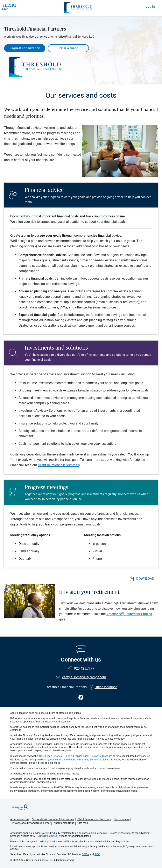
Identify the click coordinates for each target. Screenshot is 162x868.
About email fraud (64, 823)
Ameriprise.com (19, 819)
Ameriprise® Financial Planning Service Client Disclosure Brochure (75, 756)
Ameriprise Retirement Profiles (129, 614)
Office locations (103, 687)
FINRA (85, 854)
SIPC (97, 854)
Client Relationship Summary (59, 465)
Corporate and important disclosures (53, 819)
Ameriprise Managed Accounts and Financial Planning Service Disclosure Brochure (75, 760)
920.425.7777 (84, 668)
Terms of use (122, 819)
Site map (83, 823)
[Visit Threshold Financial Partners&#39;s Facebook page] (81, 698)
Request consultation (25, 48)
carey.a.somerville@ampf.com (84, 677)
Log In (150, 7)
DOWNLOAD (142, 579)
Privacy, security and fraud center (31, 823)
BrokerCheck (51, 836)
